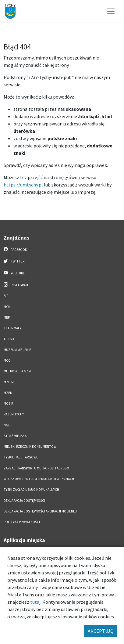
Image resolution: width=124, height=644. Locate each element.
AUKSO (9, 339)
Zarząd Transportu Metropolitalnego (36, 468)
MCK (7, 307)
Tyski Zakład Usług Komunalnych (31, 490)
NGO (7, 425)
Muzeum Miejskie (17, 350)
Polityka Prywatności (22, 522)
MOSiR (8, 403)
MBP (7, 317)
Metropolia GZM (17, 371)
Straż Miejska (15, 436)
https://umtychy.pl (23, 185)
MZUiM (9, 382)
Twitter (14, 261)
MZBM (8, 393)
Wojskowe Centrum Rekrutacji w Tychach (39, 479)
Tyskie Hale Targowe (21, 457)
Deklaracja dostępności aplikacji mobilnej (40, 511)
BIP (6, 296)
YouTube (14, 273)
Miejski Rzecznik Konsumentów (30, 447)
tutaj (35, 602)
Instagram (16, 285)
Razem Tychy (14, 414)
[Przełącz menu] (111, 11)
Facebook (15, 249)
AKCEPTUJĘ (100, 631)
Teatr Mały (12, 328)
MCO (7, 360)
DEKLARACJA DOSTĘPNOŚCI (24, 501)
